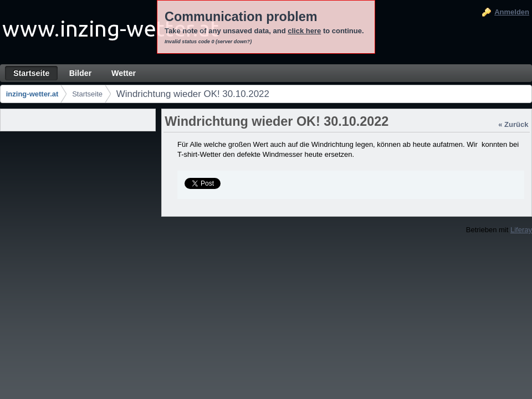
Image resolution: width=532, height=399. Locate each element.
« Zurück (513, 124)
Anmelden (512, 12)
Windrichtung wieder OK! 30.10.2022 (193, 94)
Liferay (521, 230)
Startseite (87, 94)
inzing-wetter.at (32, 94)
